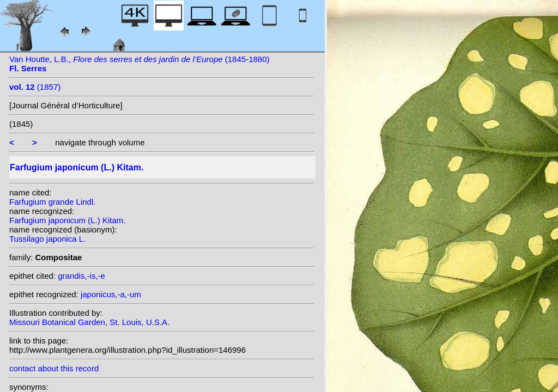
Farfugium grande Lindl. (52, 202)
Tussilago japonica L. (47, 239)
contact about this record (54, 368)
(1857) (35, 87)
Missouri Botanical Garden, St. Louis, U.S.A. (89, 322)
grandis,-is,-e (81, 276)
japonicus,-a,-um (111, 294)
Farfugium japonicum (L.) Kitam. (67, 220)
